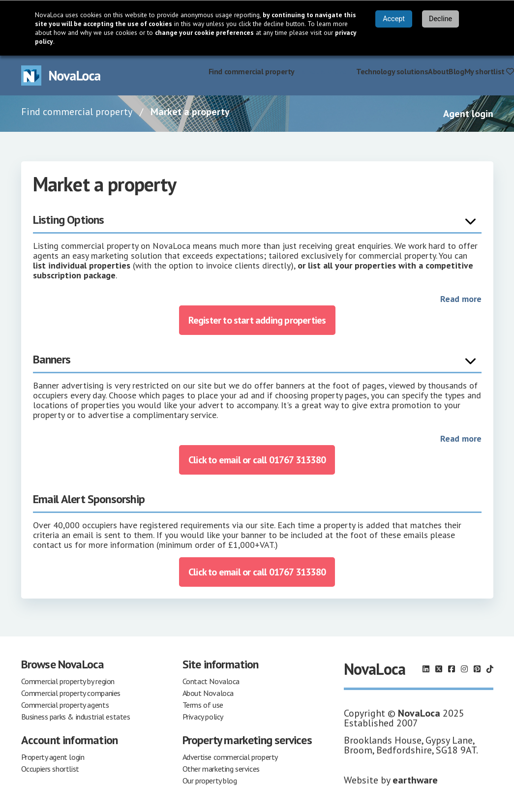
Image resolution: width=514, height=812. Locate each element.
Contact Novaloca (211, 681)
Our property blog (210, 781)
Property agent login (53, 757)
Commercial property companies (71, 693)
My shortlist (489, 71)
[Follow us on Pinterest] (477, 669)
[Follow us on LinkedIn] (426, 669)
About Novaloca (208, 693)
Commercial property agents (65, 705)
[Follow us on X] (439, 669)
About (438, 71)
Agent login (468, 114)
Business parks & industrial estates (76, 717)
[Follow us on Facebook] (452, 669)
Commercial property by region (68, 681)
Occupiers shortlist (50, 769)
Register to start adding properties (257, 320)
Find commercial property (252, 71)
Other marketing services (221, 769)
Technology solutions (392, 71)
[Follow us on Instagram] (464, 669)
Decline (440, 19)
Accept (394, 19)
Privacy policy (203, 717)
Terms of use (203, 705)
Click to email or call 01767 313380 (257, 460)
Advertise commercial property (230, 757)
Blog (456, 71)
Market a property (325, 71)
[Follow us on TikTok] (490, 669)
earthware (415, 780)
